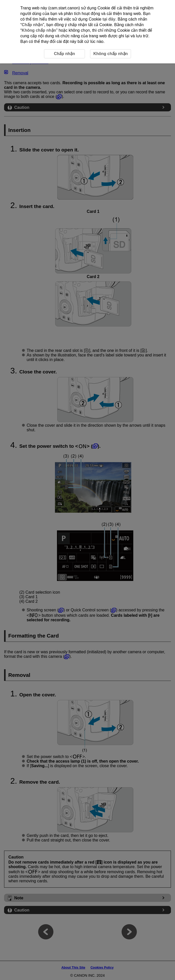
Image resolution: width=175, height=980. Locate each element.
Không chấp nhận (39, 30)
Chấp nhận (32, 25)
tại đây (109, 19)
